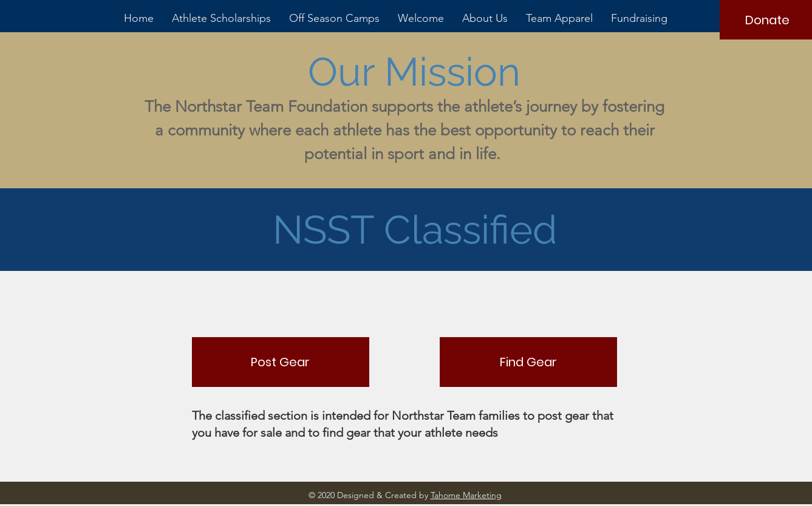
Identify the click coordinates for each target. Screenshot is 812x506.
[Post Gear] (281, 362)
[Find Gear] (528, 362)
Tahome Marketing (466, 495)
